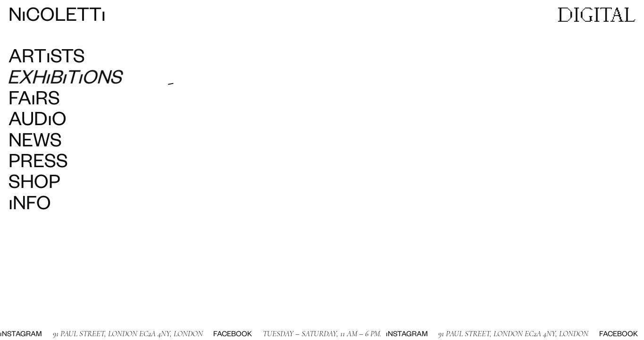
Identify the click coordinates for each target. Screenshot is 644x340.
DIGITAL (596, 14)
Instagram (394, 335)
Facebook (220, 335)
